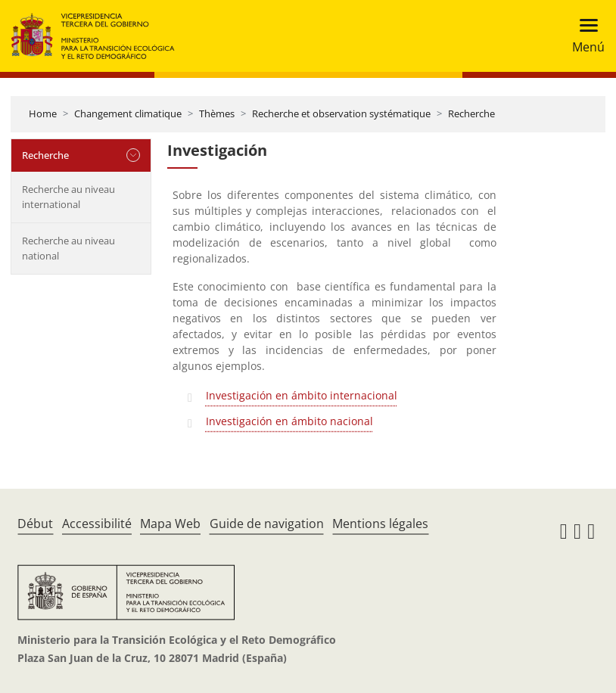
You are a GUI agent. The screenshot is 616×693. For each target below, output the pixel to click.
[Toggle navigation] (584, 36)
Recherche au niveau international (68, 197)
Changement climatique (128, 113)
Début (35, 524)
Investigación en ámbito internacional (302, 395)
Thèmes (217, 113)
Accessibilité (97, 524)
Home (43, 113)
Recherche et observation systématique (341, 113)
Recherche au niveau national (68, 248)
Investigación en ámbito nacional (289, 421)
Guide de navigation (267, 524)
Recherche (471, 113)
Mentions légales (380, 524)
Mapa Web (170, 524)
